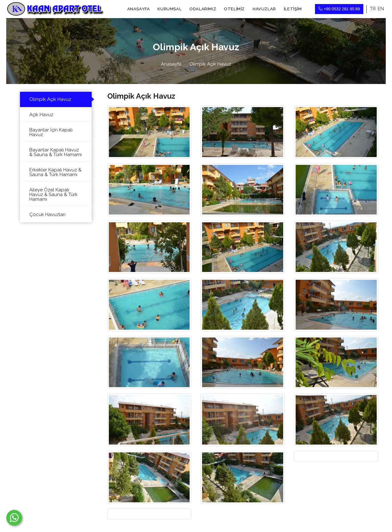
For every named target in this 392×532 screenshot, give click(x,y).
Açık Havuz (41, 115)
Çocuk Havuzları (47, 214)
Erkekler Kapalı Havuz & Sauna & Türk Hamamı (55, 172)
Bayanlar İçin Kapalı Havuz (51, 132)
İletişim (293, 9)
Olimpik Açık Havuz (50, 99)
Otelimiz (234, 9)
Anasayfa (139, 9)
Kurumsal (169, 9)
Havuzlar (264, 9)
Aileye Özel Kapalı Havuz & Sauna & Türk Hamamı (53, 195)
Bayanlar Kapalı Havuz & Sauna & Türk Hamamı (56, 152)
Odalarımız (203, 9)
